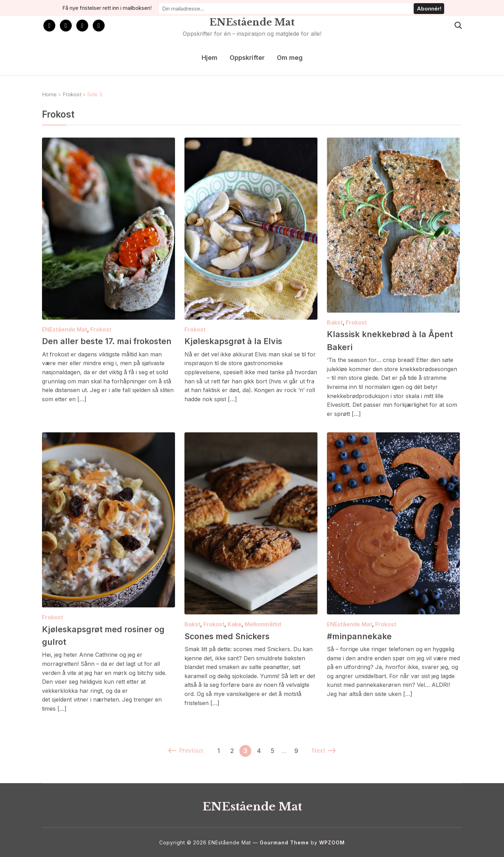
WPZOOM (332, 842)
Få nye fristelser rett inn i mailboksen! (191, 8)
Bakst (335, 322)
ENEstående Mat (252, 21)
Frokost (72, 94)
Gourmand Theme (284, 842)
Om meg (290, 58)
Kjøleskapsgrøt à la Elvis (243, 341)
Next (324, 750)
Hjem (209, 58)
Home (49, 94)
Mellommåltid (263, 624)
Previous (185, 750)
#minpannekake (365, 636)
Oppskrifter (247, 58)
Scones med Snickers (235, 636)
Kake (234, 624)
